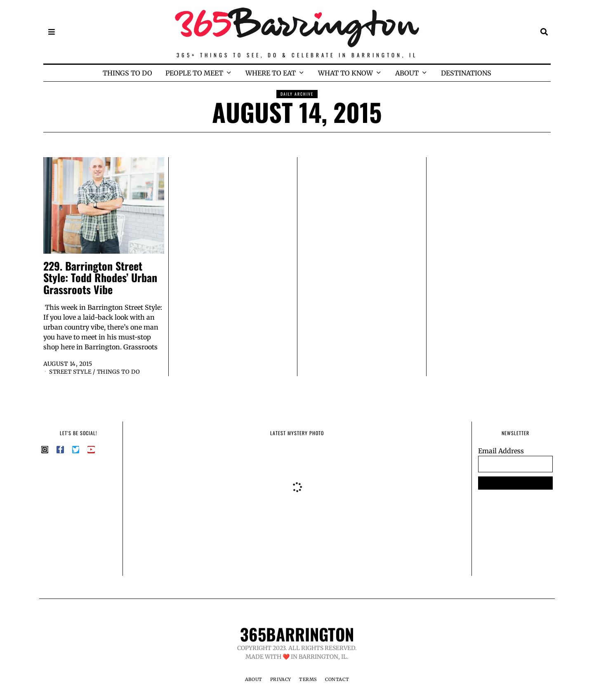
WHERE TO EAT (271, 73)
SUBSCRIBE (515, 483)
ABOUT (407, 73)
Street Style (72, 372)
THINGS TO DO (127, 73)
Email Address (501, 451)
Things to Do (123, 372)
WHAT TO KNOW (345, 73)
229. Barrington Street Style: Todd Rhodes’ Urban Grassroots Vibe (100, 278)
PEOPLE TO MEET (194, 73)
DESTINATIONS (466, 73)
